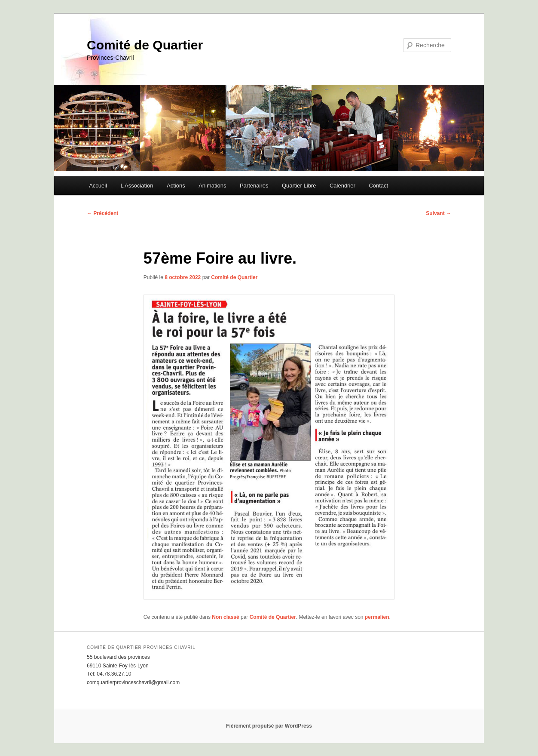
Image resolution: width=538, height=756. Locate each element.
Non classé (225, 617)
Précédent (102, 213)
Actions (176, 186)
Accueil (98, 186)
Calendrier (342, 186)
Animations (212, 186)
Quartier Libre (299, 186)
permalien (377, 617)
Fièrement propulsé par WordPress (269, 726)
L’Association (137, 186)
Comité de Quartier (145, 45)
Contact (378, 186)
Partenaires (254, 186)
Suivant (439, 213)
